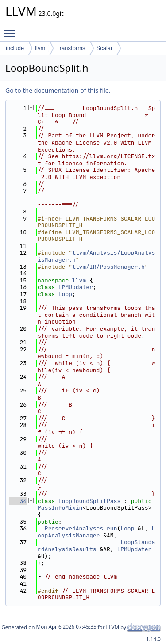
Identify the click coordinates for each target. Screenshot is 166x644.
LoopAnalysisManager (96, 532)
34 (18, 501)
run (112, 528)
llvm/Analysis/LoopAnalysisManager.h (96, 256)
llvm (40, 48)
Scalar (105, 48)
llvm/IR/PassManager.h (108, 267)
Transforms (71, 48)
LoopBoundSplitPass (89, 501)
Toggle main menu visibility (12, 30)
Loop (65, 294)
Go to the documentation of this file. (58, 90)
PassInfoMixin (60, 508)
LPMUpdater (76, 287)
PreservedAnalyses (74, 528)
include (15, 48)
